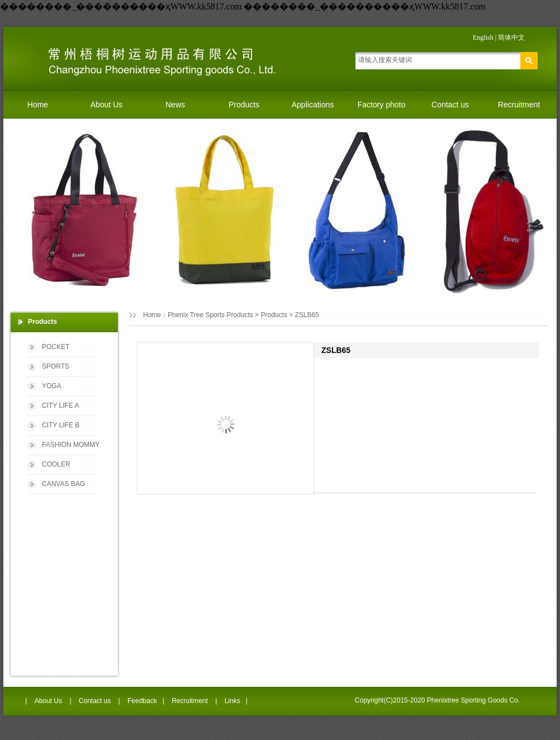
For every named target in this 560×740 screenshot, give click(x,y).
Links (232, 701)
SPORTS (56, 366)
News (175, 105)
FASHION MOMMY (71, 445)
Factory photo (382, 105)
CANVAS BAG (63, 484)
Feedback (142, 701)
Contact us (450, 105)
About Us (107, 105)
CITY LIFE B (61, 425)
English (483, 37)
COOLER (56, 464)
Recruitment (519, 105)
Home (38, 105)
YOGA (52, 386)
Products (244, 105)
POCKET (56, 347)
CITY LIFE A (60, 406)
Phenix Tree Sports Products (210, 315)
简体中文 (511, 37)
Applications (313, 105)
